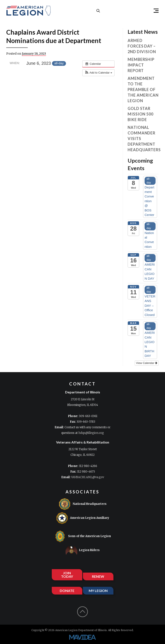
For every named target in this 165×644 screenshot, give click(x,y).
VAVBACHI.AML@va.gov (88, 477)
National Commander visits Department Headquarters (143, 139)
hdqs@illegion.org (91, 433)
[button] (154, 11)
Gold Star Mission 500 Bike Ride (141, 114)
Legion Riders (83, 550)
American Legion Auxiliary (83, 518)
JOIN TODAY (67, 575)
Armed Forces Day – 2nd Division (142, 46)
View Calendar (147, 363)
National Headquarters (83, 504)
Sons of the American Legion (82, 536)
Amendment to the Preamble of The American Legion (143, 89)
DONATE (67, 591)
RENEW (98, 576)
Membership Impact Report (141, 65)
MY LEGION (98, 591)
